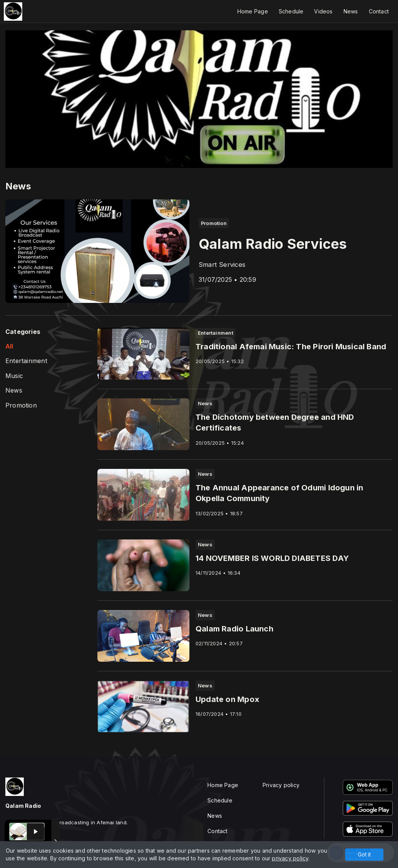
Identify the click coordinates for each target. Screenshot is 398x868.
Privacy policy (281, 785)
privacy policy (290, 858)
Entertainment (26, 361)
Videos (323, 11)
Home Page (253, 11)
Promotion (21, 405)
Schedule (291, 11)
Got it (364, 854)
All (9, 346)
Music (14, 376)
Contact (379, 11)
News (351, 11)
